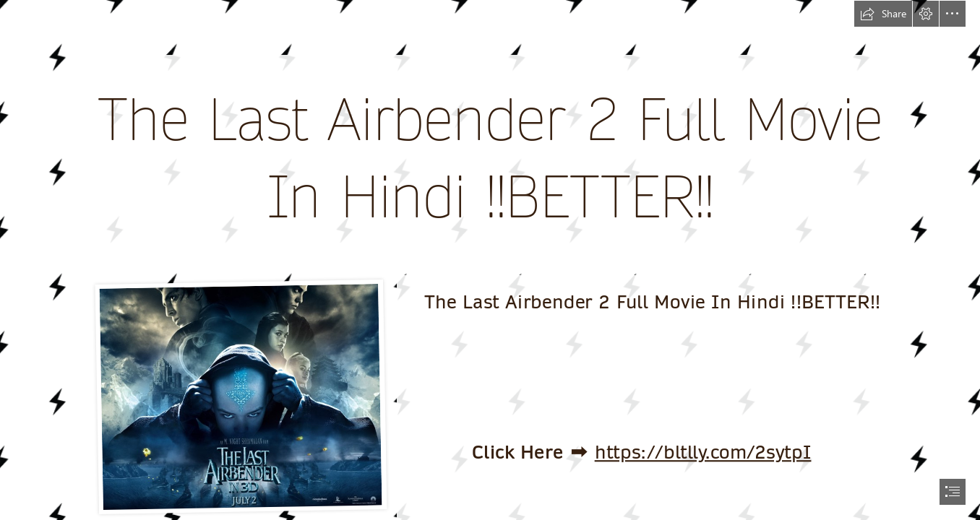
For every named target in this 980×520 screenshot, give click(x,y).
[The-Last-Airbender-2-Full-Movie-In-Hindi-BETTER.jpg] (240, 396)
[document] (490, 260)
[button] (883, 14)
